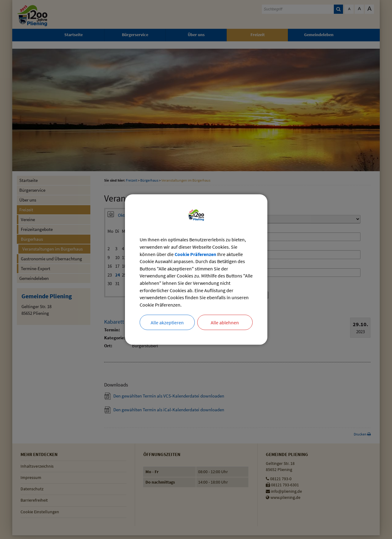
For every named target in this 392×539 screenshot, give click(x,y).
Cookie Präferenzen (195, 254)
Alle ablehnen (225, 323)
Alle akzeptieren (167, 323)
